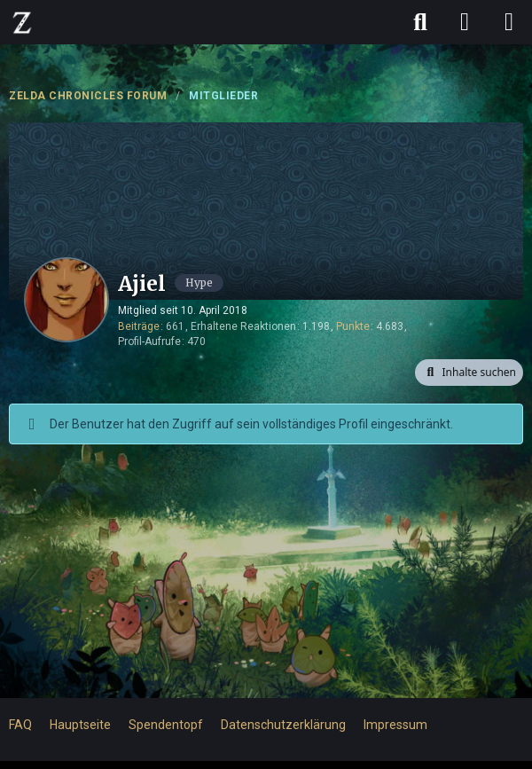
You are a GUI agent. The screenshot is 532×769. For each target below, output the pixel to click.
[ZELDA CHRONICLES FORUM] (22, 22)
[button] (469, 373)
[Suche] (420, 22)
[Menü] (509, 22)
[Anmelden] (465, 22)
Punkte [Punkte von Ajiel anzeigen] (353, 326)
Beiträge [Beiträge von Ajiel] (139, 326)
